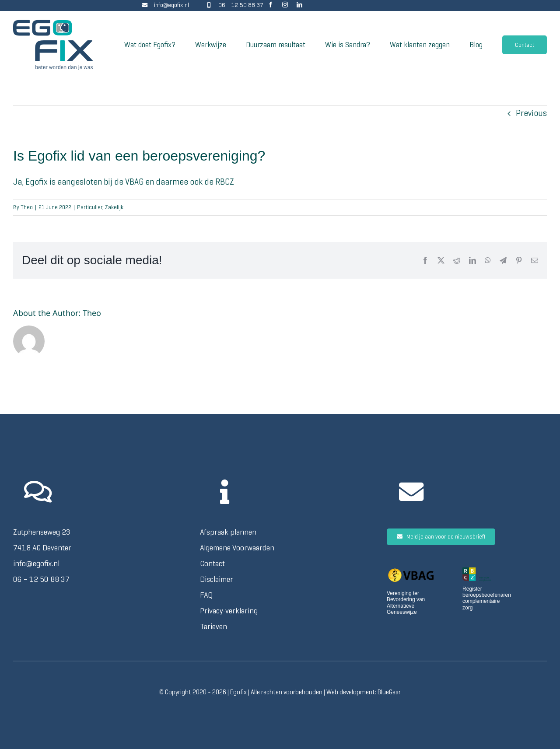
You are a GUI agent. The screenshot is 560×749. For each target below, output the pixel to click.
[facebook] (271, 5)
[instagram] (285, 5)
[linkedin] (299, 5)
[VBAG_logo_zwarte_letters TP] (411, 572)
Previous (531, 113)
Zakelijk (114, 207)
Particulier (90, 207)
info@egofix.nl (171, 5)
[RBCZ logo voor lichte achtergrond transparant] (477, 572)
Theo (27, 207)
